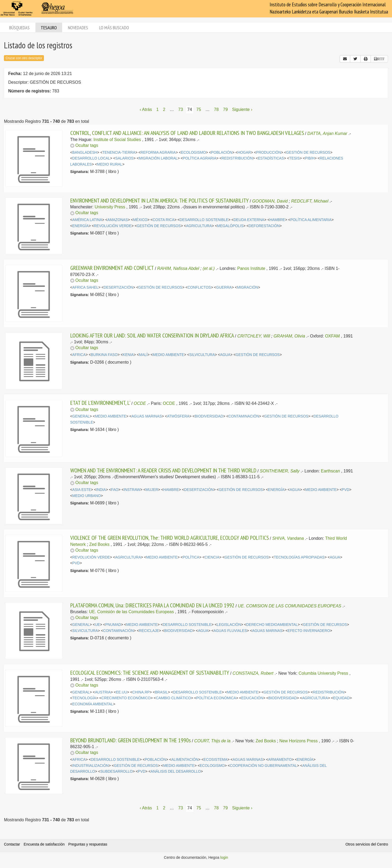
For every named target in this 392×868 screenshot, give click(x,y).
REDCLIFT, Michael (310, 201)
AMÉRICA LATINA (87, 220)
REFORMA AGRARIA (158, 153)
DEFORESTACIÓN (264, 226)
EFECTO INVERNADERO (309, 631)
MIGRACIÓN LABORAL (158, 158)
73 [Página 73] (181, 109)
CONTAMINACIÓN (244, 416)
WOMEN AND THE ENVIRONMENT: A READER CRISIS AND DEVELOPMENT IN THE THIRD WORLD (163, 470)
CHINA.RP (141, 692)
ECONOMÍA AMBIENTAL (93, 704)
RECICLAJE (149, 631)
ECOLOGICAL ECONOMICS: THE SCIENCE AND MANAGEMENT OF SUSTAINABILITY (150, 673)
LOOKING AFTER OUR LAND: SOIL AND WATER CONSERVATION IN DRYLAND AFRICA (152, 335)
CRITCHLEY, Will (254, 336)
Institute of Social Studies (117, 140)
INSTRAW (132, 490)
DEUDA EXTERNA (249, 220)
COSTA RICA (163, 220)
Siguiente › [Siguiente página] (242, 109)
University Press (110, 207)
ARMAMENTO (280, 760)
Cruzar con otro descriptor (24, 58)
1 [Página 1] (157, 109)
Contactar (12, 844)
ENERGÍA (81, 226)
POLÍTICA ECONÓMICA (216, 698)
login (224, 857)
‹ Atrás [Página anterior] (146, 109)
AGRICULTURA (199, 226)
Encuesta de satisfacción (44, 844)
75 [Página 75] (199, 109)
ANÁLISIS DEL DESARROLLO (176, 771)
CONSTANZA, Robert (253, 673)
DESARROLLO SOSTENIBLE (204, 220)
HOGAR (244, 153)
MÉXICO (140, 220)
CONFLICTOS (199, 287)
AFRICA (79, 355)
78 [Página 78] (216, 109)
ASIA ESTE (82, 490)
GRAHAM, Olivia (289, 336)
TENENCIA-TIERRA (119, 153)
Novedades (78, 28)
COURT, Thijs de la (212, 741)
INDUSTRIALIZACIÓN (91, 766)
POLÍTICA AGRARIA (200, 158)
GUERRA (224, 287)
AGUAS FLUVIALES (230, 631)
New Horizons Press (299, 741)
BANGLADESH (85, 153)
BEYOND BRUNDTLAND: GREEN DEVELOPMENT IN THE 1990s (131, 740)
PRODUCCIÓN (269, 153)
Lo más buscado (114, 28)
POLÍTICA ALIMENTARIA (311, 220)
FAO (115, 490)
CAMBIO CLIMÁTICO (174, 698)
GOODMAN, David (270, 201)
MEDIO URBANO (87, 496)
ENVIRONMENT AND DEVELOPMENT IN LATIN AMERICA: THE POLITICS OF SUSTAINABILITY (160, 200)
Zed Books (99, 544)
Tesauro (49, 28)
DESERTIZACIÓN (118, 287)
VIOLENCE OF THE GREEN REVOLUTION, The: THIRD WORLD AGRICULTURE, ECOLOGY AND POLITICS (170, 538)
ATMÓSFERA (178, 416)
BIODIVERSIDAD (209, 416)
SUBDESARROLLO (116, 771)
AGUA (225, 355)
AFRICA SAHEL (86, 287)
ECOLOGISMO (193, 153)
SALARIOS (124, 158)
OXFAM (333, 336)
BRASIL (161, 692)
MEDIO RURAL (110, 164)
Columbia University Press (323, 673)
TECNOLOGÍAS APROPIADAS (299, 557)
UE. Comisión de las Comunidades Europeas (132, 612)
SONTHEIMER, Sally (280, 471)
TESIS (294, 158)
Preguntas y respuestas (88, 844)
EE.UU (122, 692)
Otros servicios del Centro (367, 844)
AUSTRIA (103, 692)
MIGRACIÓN (248, 287)
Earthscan (330, 471)
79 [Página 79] (225, 109)
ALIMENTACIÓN (185, 760)
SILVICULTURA (202, 355)
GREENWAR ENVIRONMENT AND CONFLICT (112, 268)
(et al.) (209, 268)
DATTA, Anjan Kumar (327, 133)
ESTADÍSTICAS (271, 158)
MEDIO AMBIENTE (168, 355)
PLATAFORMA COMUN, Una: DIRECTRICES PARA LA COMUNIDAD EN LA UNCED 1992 (152, 605)
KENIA (128, 355)
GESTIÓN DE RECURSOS (308, 153)
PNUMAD (113, 625)
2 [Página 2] (164, 109)
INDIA (101, 490)
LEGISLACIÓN (229, 625)
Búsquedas (19, 28)
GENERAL (81, 416)
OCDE (140, 403)
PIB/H (310, 158)
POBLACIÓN (222, 153)
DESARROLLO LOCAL (91, 158)
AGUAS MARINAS (147, 416)
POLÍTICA (191, 557)
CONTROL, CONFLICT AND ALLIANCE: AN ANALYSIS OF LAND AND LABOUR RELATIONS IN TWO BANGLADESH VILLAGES (187, 133)
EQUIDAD (341, 698)
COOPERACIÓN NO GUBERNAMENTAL (264, 766)
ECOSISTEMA (215, 760)
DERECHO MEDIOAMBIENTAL (272, 625)
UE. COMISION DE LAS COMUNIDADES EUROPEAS (290, 606)
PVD (345, 490)
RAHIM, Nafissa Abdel (178, 268)
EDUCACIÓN (252, 698)
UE (97, 625)
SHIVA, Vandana (288, 538)
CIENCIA (212, 557)
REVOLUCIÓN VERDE (113, 226)
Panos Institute (251, 268)
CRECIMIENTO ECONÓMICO (126, 698)
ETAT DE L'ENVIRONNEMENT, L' (100, 403)
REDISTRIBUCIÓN (237, 158)
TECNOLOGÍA (84, 698)
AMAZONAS (117, 220)
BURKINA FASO (104, 355)
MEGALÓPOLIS (230, 226)
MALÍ (143, 355)
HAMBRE (277, 220)
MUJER (152, 490)
